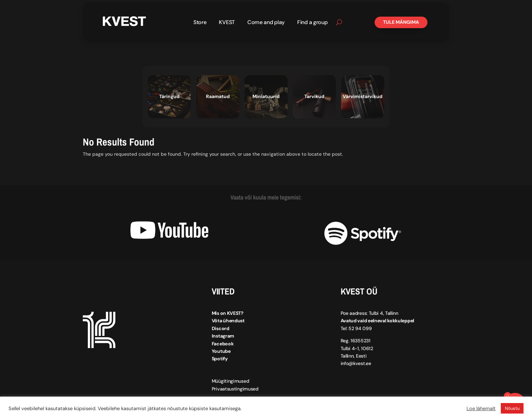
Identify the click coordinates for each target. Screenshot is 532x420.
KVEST (227, 23)
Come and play (266, 23)
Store (200, 23)
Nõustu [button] (512, 408)
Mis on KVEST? (228, 313)
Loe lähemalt (481, 408)
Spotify (220, 359)
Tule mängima (401, 22)
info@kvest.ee (356, 363)
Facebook (223, 343)
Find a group (312, 23)
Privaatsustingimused (235, 389)
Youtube (221, 351)
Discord (221, 328)
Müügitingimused (231, 381)
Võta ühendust (228, 321)
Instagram (223, 336)
